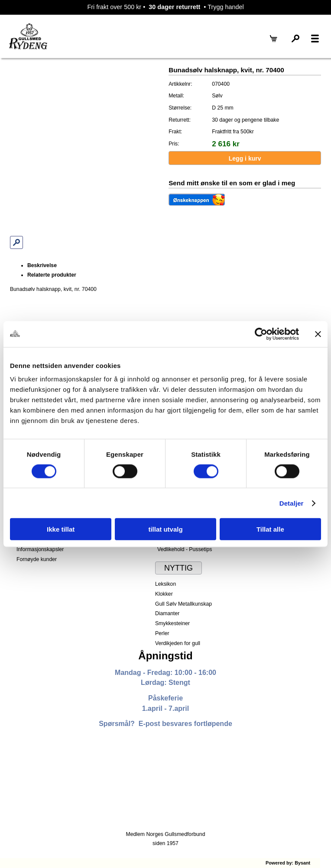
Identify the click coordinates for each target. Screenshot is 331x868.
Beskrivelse (42, 265)
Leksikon (165, 584)
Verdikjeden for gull (178, 643)
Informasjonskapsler (40, 549)
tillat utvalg (165, 529)
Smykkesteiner (172, 623)
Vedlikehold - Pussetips (185, 549)
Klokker (164, 594)
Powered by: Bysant (288, 863)
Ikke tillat (61, 529)
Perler (162, 633)
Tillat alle (270, 529)
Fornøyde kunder (37, 559)
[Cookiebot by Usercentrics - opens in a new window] (261, 334)
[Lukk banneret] (318, 334)
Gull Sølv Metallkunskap (183, 604)
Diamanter (167, 613)
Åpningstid (165, 656)
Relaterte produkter (52, 275)
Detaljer (292, 503)
